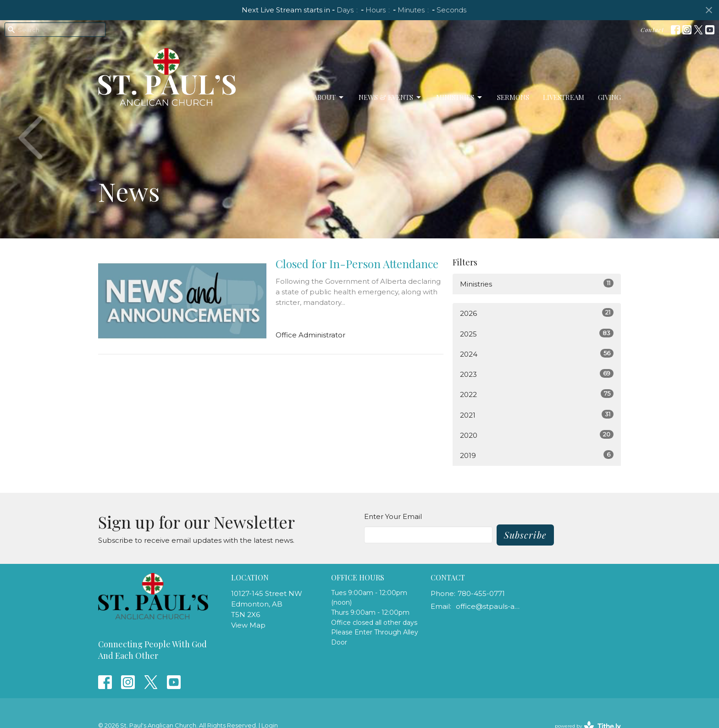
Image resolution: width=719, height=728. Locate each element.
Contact (652, 30)
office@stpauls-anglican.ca (489, 606)
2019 (537, 455)
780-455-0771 (481, 593)
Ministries (460, 97)
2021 (537, 415)
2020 (537, 435)
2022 (537, 394)
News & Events (390, 97)
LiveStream (564, 97)
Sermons (513, 97)
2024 (537, 354)
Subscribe (525, 535)
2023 (537, 374)
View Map (248, 625)
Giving (609, 97)
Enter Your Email (393, 516)
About (329, 97)
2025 (537, 334)
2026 (537, 313)
